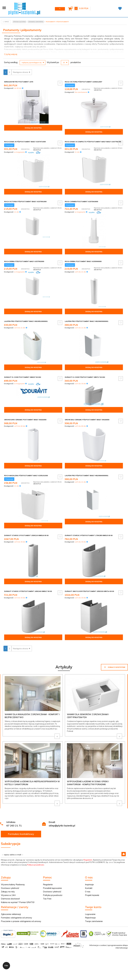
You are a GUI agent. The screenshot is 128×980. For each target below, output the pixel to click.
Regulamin (88, 860)
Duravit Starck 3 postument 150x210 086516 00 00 (26, 535)
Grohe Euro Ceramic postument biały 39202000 (25, 420)
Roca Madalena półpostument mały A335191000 (26, 475)
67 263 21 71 (14, 826)
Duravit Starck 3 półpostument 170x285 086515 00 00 (89, 535)
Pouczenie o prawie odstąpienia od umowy (21, 921)
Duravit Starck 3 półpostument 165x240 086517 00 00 (28, 591)
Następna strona (22, 72)
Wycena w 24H (8, 895)
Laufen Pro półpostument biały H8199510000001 (26, 321)
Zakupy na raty (8, 892)
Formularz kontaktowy (21, 834)
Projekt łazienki (92, 895)
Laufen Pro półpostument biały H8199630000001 (87, 321)
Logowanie (90, 914)
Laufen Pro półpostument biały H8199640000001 (87, 475)
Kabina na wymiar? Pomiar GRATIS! (18, 902)
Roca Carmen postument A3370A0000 (81, 201)
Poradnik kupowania (52, 888)
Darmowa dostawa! (10, 899)
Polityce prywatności (36, 865)
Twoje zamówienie (94, 921)
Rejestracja (90, 918)
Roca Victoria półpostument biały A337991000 (25, 201)
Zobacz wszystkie (114, 667)
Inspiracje (89, 884)
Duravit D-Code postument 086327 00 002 (23, 377)
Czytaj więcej (11, 54)
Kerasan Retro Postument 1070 (19, 82)
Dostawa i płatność (10, 888)
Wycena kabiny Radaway (13, 884)
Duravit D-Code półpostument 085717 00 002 (85, 377)
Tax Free (47, 899)
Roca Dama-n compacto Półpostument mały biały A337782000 (93, 142)
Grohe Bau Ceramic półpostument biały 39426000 (87, 420)
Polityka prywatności (53, 895)
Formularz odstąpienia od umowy (16, 918)
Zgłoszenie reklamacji (11, 914)
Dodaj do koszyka (33, 128)
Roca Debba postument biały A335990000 (83, 261)
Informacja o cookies (98, 945)
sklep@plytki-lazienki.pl (62, 826)
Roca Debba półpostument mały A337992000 (24, 261)
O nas (88, 892)
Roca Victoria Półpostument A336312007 (83, 82)
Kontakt (89, 888)
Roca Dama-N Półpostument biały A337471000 (25, 142)
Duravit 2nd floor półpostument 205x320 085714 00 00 (89, 591)
